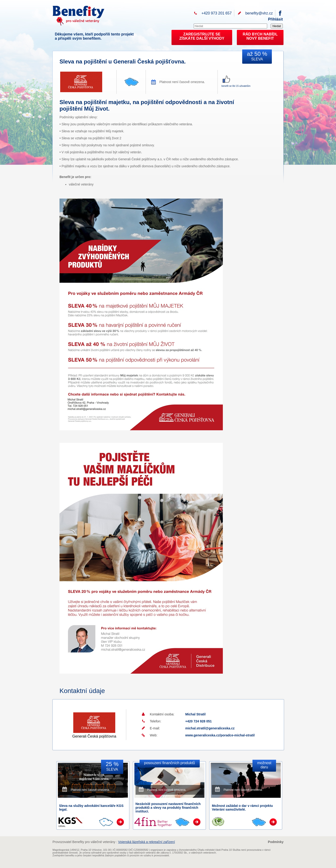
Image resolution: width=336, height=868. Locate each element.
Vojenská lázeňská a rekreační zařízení (147, 842)
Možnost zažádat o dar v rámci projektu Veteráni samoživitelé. (242, 808)
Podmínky (276, 842)
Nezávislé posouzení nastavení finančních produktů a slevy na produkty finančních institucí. (168, 808)
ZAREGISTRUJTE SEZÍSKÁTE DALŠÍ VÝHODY (202, 36)
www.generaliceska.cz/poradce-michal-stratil (220, 735)
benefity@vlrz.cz (259, 13)
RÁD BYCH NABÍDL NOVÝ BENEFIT (260, 36)
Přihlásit (275, 19)
